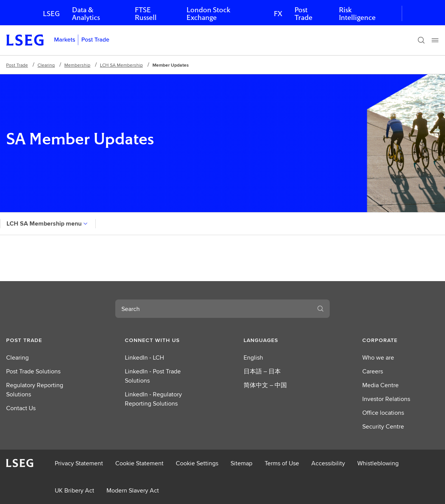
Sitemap (241, 463)
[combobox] (213, 309)
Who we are (378, 358)
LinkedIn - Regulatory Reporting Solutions (153, 399)
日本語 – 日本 (262, 371)
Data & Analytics (86, 14)
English (253, 358)
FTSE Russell (146, 14)
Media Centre (380, 385)
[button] (44, 340)
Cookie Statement (139, 463)
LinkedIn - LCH (144, 358)
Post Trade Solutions (33, 371)
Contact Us (21, 408)
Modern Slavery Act (133, 490)
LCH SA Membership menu (48, 223)
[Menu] (435, 40)
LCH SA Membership (121, 65)
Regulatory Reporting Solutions (35, 390)
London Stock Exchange (208, 14)
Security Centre (383, 426)
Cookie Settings (197, 463)
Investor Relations (386, 399)
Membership (77, 65)
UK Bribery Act (74, 490)
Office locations (383, 413)
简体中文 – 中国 (265, 385)
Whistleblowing (378, 463)
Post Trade (303, 14)
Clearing (46, 65)
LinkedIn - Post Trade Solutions (153, 376)
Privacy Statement (79, 463)
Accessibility (328, 463)
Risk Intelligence (357, 14)
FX (278, 14)
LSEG (51, 14)
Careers (373, 371)
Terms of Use (282, 463)
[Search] (421, 40)
